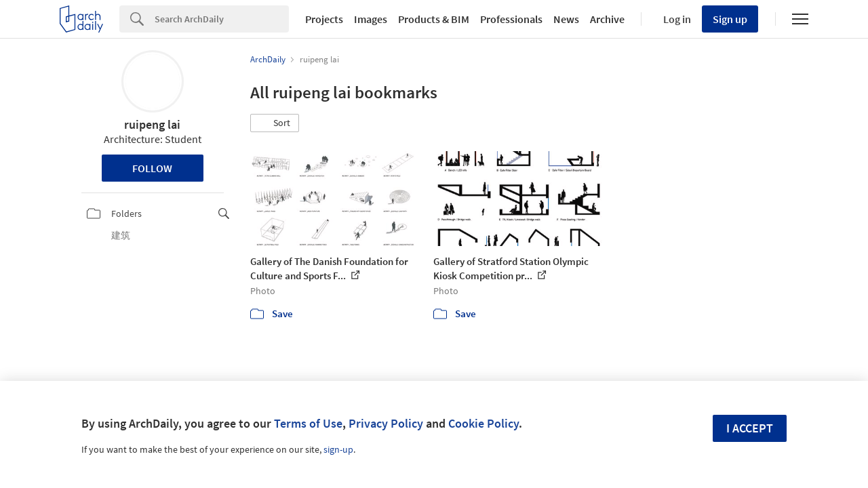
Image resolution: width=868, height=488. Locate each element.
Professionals (511, 19)
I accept (750, 428)
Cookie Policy (484, 423)
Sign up (730, 19)
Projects (324, 19)
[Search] (222, 19)
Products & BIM (434, 19)
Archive (607, 19)
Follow (152, 168)
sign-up (338, 449)
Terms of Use (308, 423)
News (566, 19)
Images (371, 19)
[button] (275, 123)
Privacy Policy (386, 423)
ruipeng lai (152, 124)
